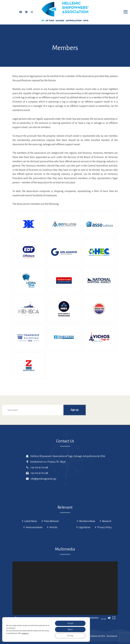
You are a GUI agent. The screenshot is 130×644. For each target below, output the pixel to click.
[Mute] (109, 618)
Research (107, 521)
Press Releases (51, 521)
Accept (70, 623)
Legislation (85, 527)
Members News (87, 521)
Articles (53, 527)
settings (25, 633)
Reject (70, 629)
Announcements (34, 527)
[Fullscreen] (114, 618)
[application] (65, 591)
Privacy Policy (104, 527)
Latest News (31, 521)
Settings (70, 636)
